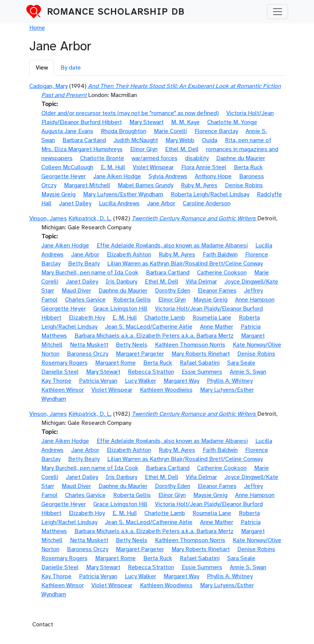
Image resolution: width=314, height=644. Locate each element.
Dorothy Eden (173, 291)
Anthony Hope (213, 176)
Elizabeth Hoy (87, 318)
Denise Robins (244, 185)
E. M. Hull (113, 167)
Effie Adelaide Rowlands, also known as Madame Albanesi (172, 245)
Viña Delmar (201, 282)
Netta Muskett (89, 345)
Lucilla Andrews (119, 203)
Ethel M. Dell (182, 149)
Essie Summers (202, 372)
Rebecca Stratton (151, 372)
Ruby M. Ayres (199, 185)
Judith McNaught (136, 140)
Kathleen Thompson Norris (190, 345)
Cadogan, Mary (49, 86)
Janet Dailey (75, 203)
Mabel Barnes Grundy (146, 185)
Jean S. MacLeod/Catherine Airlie (149, 327)
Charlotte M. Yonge (232, 122)
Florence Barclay (216, 131)
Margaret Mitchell (87, 185)
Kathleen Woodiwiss (166, 390)
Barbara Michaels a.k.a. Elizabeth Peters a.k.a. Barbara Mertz (154, 336)
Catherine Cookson (222, 273)
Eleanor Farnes (217, 291)
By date (71, 68)
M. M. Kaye (185, 122)
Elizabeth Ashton (129, 255)
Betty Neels (132, 345)
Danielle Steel (60, 372)
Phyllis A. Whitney (230, 381)
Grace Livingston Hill (120, 309)
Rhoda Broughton (124, 131)
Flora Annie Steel (204, 167)
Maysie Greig (58, 194)
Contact (43, 624)
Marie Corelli (170, 131)
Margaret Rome (115, 363)
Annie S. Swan (248, 372)
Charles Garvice (85, 300)
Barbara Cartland (84, 140)
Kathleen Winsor (63, 390)
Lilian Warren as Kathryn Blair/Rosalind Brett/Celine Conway (185, 264)
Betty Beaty (84, 264)
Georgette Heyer (64, 176)
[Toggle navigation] (278, 12)
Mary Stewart (146, 122)
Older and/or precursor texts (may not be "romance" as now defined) (130, 113)
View (42, 68)
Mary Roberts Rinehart (201, 354)
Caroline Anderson (207, 203)
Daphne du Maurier (241, 158)
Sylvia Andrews (168, 176)
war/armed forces (155, 158)
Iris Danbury (121, 282)
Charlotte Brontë (102, 158)
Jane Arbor (161, 203)
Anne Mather (217, 327)
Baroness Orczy (88, 354)
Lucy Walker (140, 381)
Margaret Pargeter (140, 354)
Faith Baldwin (220, 255)
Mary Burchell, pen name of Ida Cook (90, 273)
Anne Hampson (255, 300)
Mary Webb (180, 140)
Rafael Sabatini (200, 363)
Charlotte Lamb (165, 318)
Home (37, 28)
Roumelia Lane (212, 318)
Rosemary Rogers (64, 363)
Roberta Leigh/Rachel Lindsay (210, 194)
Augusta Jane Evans (67, 131)
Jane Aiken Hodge (117, 176)
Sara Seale (241, 363)
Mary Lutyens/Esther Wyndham (123, 194)
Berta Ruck (248, 167)
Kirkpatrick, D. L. (90, 218)
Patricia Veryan (98, 381)
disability (197, 158)
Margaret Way (181, 381)
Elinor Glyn (144, 149)
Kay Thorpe (56, 381)
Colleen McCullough (67, 167)
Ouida (210, 140)
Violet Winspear (153, 167)
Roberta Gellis (132, 300)
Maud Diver (76, 291)
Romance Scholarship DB (116, 12)
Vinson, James (48, 218)
